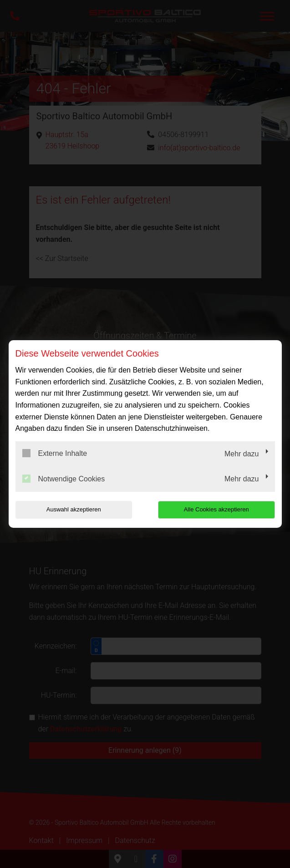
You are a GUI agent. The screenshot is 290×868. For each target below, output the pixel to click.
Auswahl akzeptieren (74, 509)
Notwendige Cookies (64, 479)
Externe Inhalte (55, 453)
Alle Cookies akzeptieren (216, 509)
